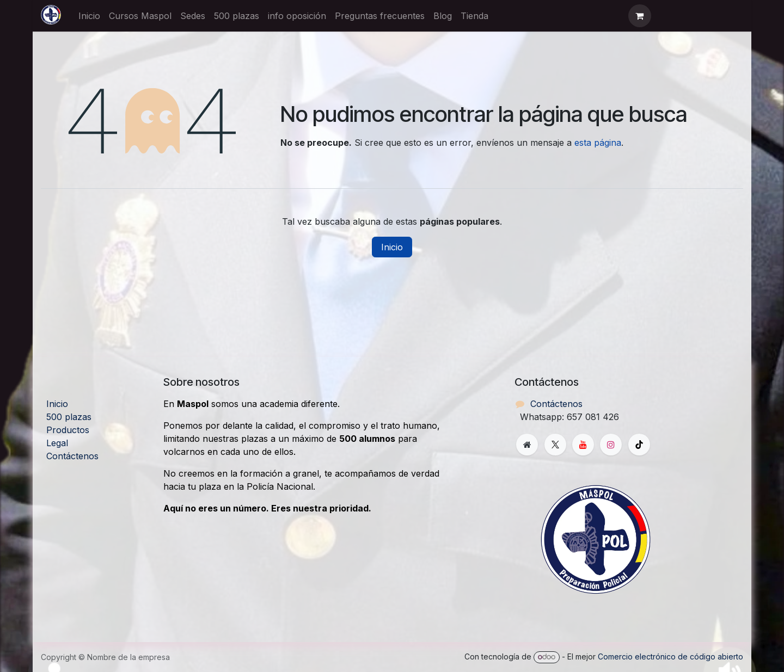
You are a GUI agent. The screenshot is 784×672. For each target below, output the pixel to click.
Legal (57, 443)
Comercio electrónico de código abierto (670, 656)
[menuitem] (89, 16)
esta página (598, 143)
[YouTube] (583, 445)
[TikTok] (639, 445)
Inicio (392, 247)
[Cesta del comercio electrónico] (640, 16)
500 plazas (69, 417)
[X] (555, 445)
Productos (68, 430)
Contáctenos (72, 456)
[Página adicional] (527, 445)
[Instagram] (611, 445)
